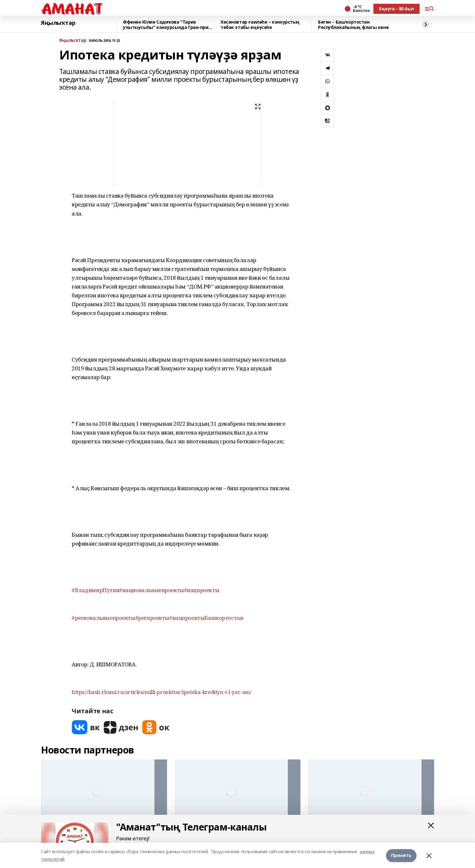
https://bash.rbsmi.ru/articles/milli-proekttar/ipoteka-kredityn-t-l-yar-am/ (162, 692)
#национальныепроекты (152, 590)
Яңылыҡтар (58, 23)
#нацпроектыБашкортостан (206, 618)
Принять (401, 855)
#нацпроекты (202, 590)
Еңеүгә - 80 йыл (397, 9)
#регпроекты (152, 618)
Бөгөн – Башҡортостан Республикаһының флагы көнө (353, 25)
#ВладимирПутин (95, 590)
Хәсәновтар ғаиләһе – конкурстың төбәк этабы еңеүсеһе (260, 25)
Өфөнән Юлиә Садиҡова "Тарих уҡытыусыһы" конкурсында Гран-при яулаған (166, 25)
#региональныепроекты (103, 618)
